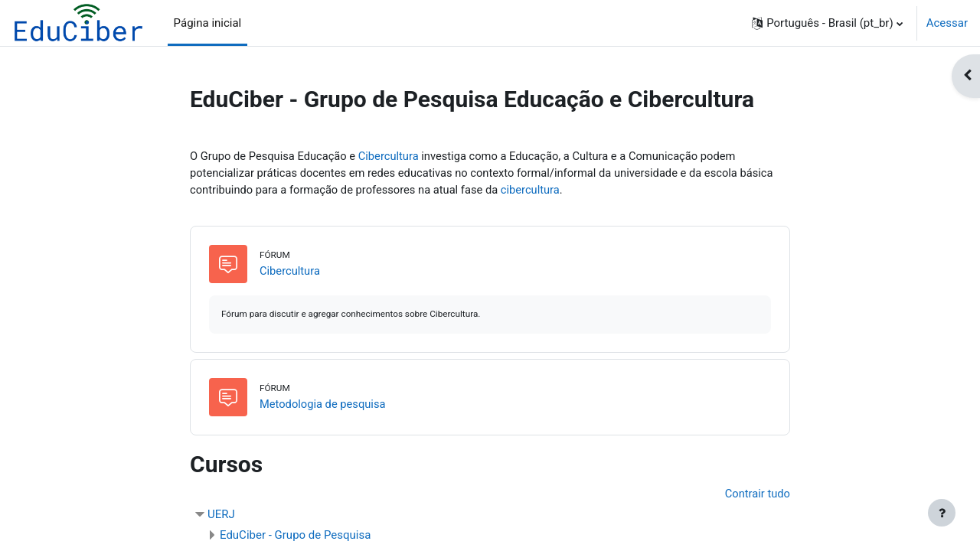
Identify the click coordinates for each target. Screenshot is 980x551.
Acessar (947, 23)
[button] (827, 23)
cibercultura (538, 191)
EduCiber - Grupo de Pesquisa (295, 536)
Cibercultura (393, 156)
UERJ (221, 516)
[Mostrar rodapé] (942, 513)
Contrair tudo (757, 495)
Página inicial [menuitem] (208, 23)
